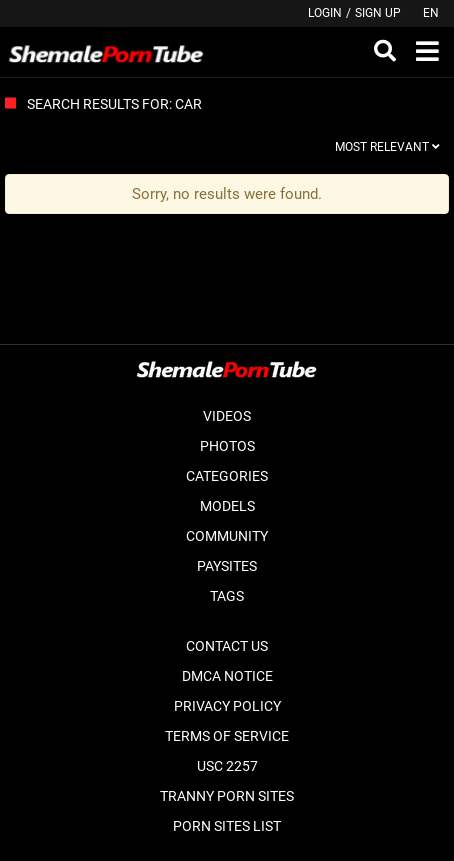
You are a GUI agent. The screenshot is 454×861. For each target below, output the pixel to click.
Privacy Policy (227, 706)
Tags (227, 596)
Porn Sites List (227, 826)
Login (325, 13)
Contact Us (227, 646)
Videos (227, 416)
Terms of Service (227, 736)
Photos (227, 446)
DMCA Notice (227, 676)
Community (227, 536)
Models (227, 506)
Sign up (378, 13)
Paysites (227, 566)
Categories (227, 476)
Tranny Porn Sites (227, 796)
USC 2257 (227, 766)
